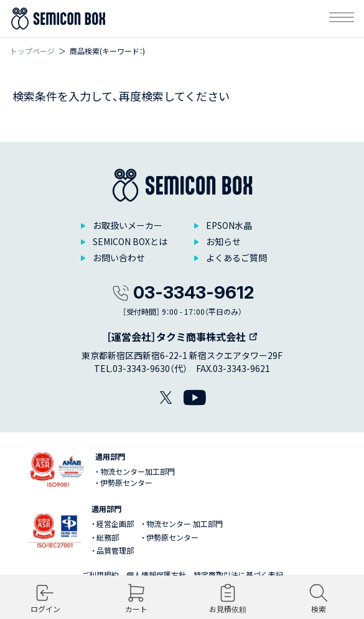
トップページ (32, 51)
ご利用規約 (100, 575)
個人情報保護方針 (156, 575)
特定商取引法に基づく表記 (238, 575)
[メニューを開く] (342, 19)
